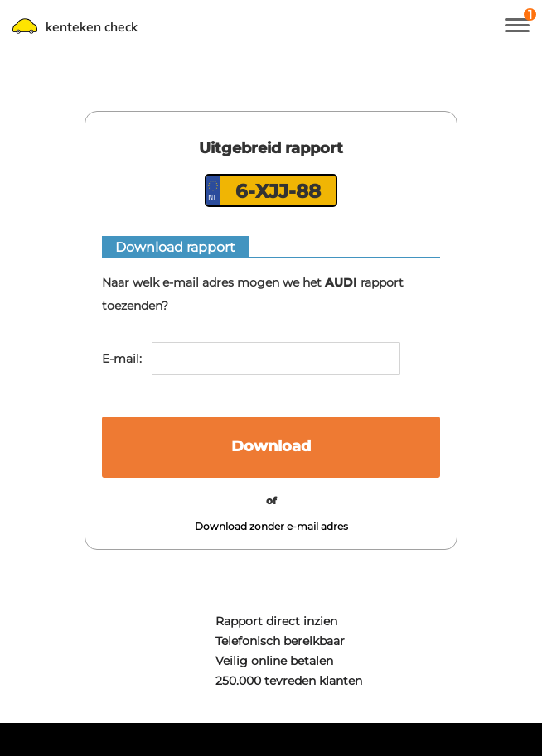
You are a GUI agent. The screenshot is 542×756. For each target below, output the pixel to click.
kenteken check (75, 27)
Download (271, 446)
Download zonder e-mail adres (271, 526)
